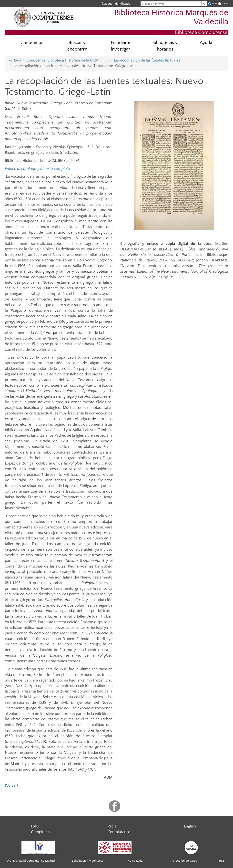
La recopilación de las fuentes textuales (147, 60)
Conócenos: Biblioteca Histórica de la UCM (62, 60)
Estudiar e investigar (121, 46)
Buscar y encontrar (77, 46)
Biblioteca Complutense (201, 32)
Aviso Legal (136, 861)
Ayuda (206, 43)
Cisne (225, 4)
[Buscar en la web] (204, 4)
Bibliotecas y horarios (165, 46)
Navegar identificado (116, 4)
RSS (222, 861)
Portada (15, 60)
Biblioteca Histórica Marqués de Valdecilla (171, 17)
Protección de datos (183, 861)
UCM (215, 4)
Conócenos (32, 43)
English (190, 826)
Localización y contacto (88, 861)
